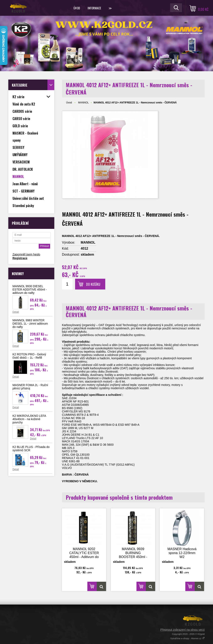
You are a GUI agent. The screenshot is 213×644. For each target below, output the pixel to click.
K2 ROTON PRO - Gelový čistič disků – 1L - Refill (29, 356)
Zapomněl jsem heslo (26, 254)
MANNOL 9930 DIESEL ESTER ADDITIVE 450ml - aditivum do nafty (30, 289)
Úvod (77, 8)
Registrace (20, 258)
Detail (16, 312)
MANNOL (83, 103)
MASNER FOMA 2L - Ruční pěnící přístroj (30, 387)
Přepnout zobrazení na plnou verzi (183, 630)
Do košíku (93, 284)
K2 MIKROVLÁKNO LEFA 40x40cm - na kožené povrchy (29, 419)
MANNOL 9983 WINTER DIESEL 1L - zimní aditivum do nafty (30, 324)
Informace (94, 8)
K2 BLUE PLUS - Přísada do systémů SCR (31, 449)
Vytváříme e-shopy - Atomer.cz (188, 638)
